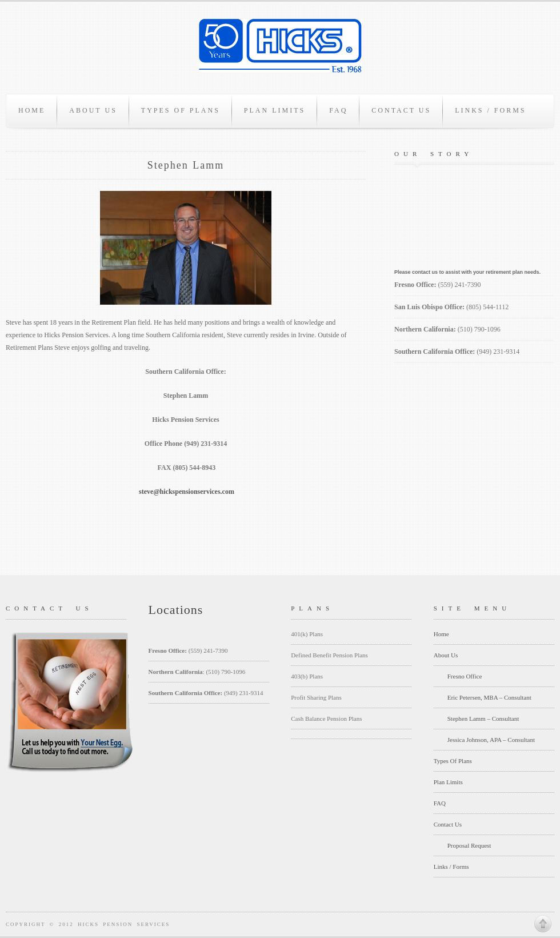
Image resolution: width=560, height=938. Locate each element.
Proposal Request (469, 845)
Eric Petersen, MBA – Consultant (489, 697)
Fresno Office (465, 676)
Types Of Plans (181, 110)
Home (32, 110)
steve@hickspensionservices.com (187, 492)
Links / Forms (490, 110)
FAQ (338, 110)
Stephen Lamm (186, 165)
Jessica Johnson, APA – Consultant (491, 740)
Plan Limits (275, 110)
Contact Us (401, 110)
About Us (93, 110)
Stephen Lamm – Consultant (483, 719)
